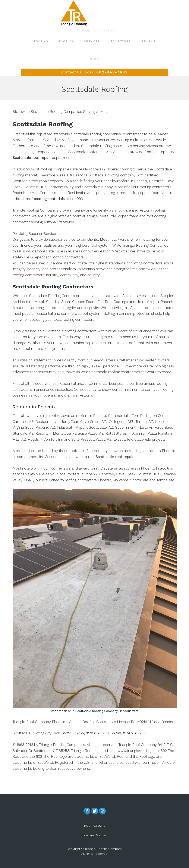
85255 (79, 733)
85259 (103, 733)
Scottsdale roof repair (32, 158)
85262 (128, 733)
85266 (140, 733)
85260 (116, 733)
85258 (91, 733)
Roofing (95, 13)
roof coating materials (45, 199)
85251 (67, 733)
